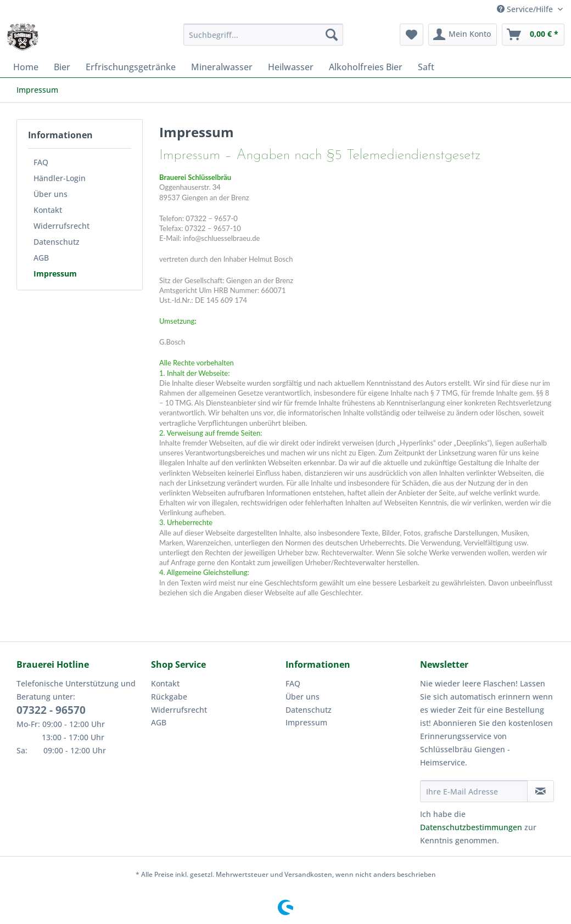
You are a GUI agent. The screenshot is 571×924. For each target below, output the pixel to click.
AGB (41, 258)
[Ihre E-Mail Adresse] (474, 791)
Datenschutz (57, 242)
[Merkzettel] (412, 35)
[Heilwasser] (291, 67)
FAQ (41, 162)
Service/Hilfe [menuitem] (526, 9)
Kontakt (48, 210)
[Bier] (62, 67)
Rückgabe (169, 697)
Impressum (55, 274)
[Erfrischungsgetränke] (131, 67)
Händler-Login (60, 178)
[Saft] (426, 67)
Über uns (51, 194)
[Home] (26, 67)
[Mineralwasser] (222, 67)
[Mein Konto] (463, 35)
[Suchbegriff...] (263, 35)
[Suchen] (332, 35)
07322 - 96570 (51, 710)
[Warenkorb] (533, 35)
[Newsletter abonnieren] (541, 791)
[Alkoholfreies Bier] (366, 67)
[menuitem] (263, 40)
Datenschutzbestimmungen (471, 827)
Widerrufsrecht (61, 226)
